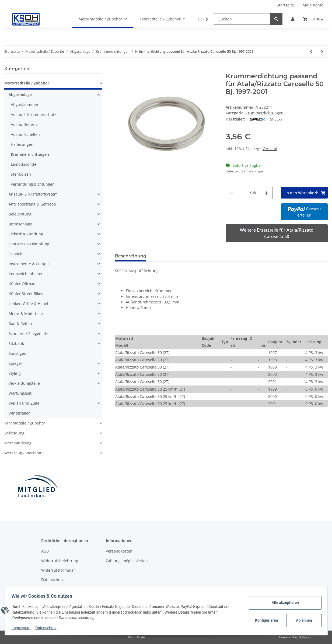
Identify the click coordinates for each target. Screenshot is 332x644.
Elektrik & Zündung (26, 234)
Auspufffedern (24, 124)
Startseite (285, 5)
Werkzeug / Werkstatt (24, 453)
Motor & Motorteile (26, 314)
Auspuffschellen (25, 134)
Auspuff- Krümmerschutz (34, 114)
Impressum (23, 628)
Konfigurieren (265, 620)
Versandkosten (119, 551)
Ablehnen (302, 620)
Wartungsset (20, 393)
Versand (270, 149)
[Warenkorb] (313, 19)
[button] (293, 19)
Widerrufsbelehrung (60, 561)
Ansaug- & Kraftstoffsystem (33, 194)
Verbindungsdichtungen (33, 184)
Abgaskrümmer (25, 105)
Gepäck (15, 254)
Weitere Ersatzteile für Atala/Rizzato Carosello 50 (277, 233)
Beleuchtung (20, 214)
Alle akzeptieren (283, 603)
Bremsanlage (20, 224)
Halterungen (22, 144)
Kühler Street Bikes (26, 294)
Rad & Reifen (20, 323)
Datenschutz (53, 580)
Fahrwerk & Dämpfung (29, 244)
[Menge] (242, 193)
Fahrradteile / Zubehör (25, 423)
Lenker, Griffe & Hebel (28, 304)
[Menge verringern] (232, 193)
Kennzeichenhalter (26, 274)
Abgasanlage (20, 95)
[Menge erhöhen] (266, 193)
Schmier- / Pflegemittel (29, 333)
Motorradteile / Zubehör (27, 83)
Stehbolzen (21, 174)
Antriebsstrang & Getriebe (32, 204)
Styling (15, 373)
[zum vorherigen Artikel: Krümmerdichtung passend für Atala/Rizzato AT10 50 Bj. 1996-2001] (311, 52)
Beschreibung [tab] (131, 256)
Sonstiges (17, 353)
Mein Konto (313, 5)
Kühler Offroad (22, 284)
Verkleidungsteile (24, 383)
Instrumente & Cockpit (29, 264)
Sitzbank (16, 343)
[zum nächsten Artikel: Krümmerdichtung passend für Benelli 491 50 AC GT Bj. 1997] (322, 52)
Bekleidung (14, 433)
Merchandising (18, 443)
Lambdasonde (24, 164)
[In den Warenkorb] (119, 69)
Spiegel (15, 363)
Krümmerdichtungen (265, 113)
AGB (45, 551)
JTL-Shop (304, 637)
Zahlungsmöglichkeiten (127, 561)
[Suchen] (242, 19)
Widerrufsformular (58, 570)
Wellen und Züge (24, 403)
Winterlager (19, 413)
